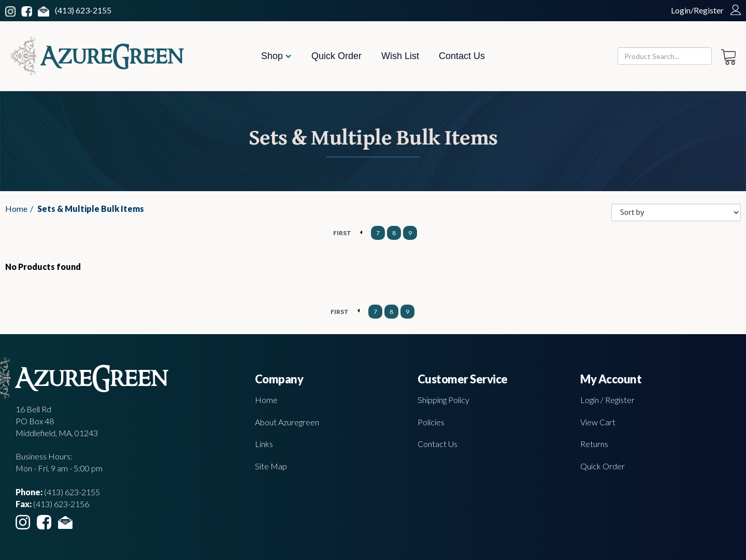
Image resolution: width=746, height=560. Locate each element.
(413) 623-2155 (83, 10)
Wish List (400, 56)
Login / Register (607, 400)
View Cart (598, 422)
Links (264, 444)
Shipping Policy (443, 400)
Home (16, 209)
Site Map (271, 466)
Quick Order (336, 56)
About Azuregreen (287, 422)
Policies (431, 422)
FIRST (342, 233)
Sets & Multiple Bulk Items (91, 209)
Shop (276, 56)
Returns (594, 444)
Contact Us (462, 56)
